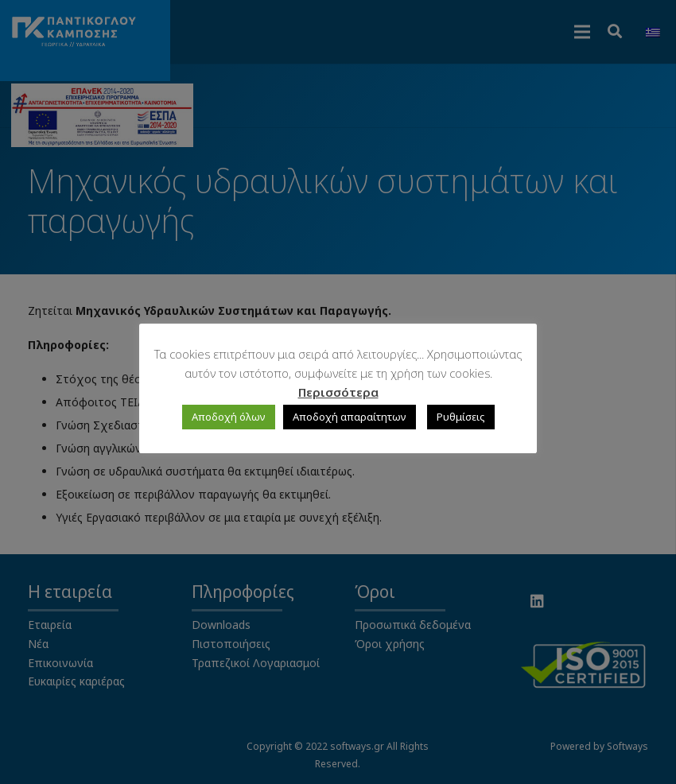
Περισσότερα (338, 392)
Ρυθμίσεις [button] (461, 417)
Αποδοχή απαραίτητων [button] (350, 417)
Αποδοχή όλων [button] (229, 417)
